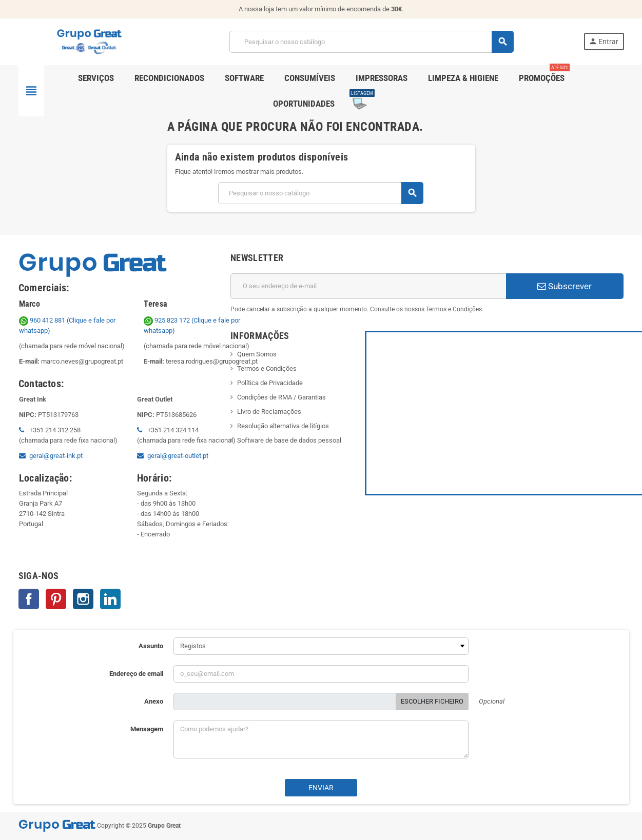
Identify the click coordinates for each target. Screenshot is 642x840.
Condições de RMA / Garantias (281, 397)
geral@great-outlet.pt (178, 456)
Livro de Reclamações (269, 412)
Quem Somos (257, 354)
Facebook (29, 599)
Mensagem (147, 729)
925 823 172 (168, 320)
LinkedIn (110, 599)
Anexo (154, 701)
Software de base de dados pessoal (289, 440)
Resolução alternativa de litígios (283, 426)
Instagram (83, 599)
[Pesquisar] (371, 42)
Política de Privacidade (270, 383)
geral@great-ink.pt (56, 456)
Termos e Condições (267, 368)
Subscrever (565, 286)
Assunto (151, 646)
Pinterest (56, 599)
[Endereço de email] (368, 286)
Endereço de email (136, 674)
